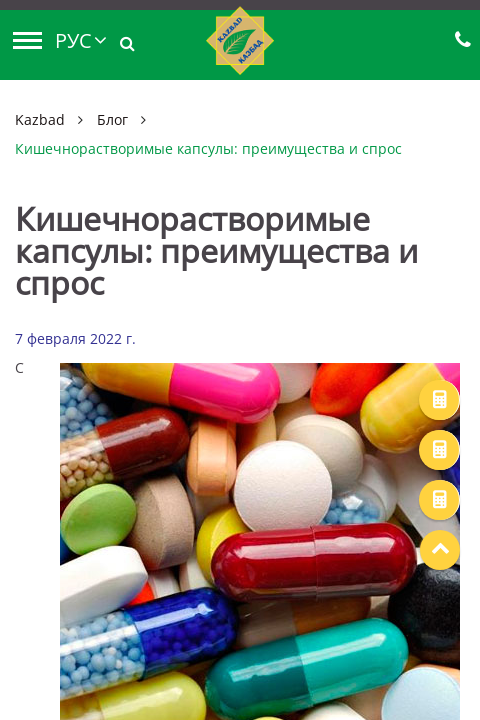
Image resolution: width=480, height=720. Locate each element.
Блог (112, 119)
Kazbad (40, 119)
